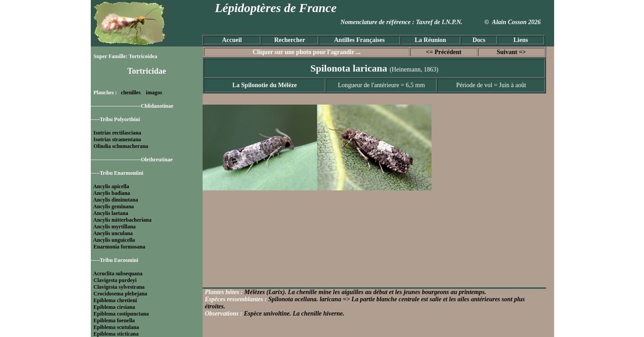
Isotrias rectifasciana (117, 133)
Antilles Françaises (359, 40)
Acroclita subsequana (118, 274)
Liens (521, 40)
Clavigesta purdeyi (115, 280)
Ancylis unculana (113, 233)
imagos (154, 93)
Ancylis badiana (111, 193)
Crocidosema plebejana (120, 294)
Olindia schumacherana (121, 146)
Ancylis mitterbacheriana (122, 220)
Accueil (232, 40)
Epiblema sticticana (116, 334)
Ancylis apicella (111, 186)
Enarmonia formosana (119, 247)
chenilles (131, 93)
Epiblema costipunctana (121, 314)
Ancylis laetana (110, 213)
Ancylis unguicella (114, 240)
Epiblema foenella (114, 320)
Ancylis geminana (113, 206)
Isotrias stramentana (117, 139)
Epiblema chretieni (115, 300)
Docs (479, 40)
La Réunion (430, 40)
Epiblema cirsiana (114, 307)
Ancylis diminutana (115, 200)
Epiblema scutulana (116, 327)
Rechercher (290, 40)
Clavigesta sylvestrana (119, 287)
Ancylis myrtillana (114, 227)
